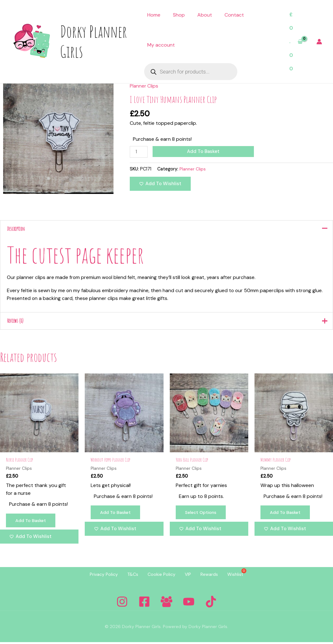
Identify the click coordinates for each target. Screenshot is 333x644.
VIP (189, 576)
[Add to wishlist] (160, 184)
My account (161, 45)
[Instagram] (122, 603)
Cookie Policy (160, 576)
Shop (179, 15)
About (205, 15)
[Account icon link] (319, 42)
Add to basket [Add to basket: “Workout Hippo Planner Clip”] (116, 514)
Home (154, 15)
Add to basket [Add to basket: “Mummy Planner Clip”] (286, 514)
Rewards (214, 576)
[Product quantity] (139, 152)
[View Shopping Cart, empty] (296, 42)
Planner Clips (144, 86)
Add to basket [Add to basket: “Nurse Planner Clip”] (32, 522)
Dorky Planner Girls (93, 41)
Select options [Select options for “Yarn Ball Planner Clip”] (202, 514)
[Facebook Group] (167, 603)
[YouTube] (189, 603)
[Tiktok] (211, 603)
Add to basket (204, 151)
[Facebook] (144, 603)
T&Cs (128, 576)
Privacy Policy (96, 576)
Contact (234, 15)
